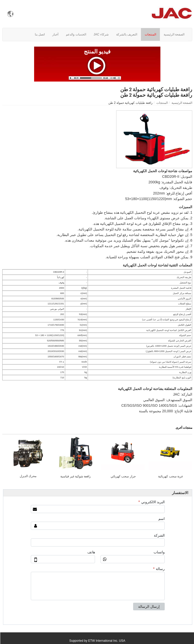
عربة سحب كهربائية (170, 476)
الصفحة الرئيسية (182, 103)
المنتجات (162, 103)
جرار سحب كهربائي (123, 476)
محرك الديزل (28, 476)
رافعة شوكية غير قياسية (75, 476)
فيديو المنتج (97, 52)
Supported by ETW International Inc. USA (97, 641)
